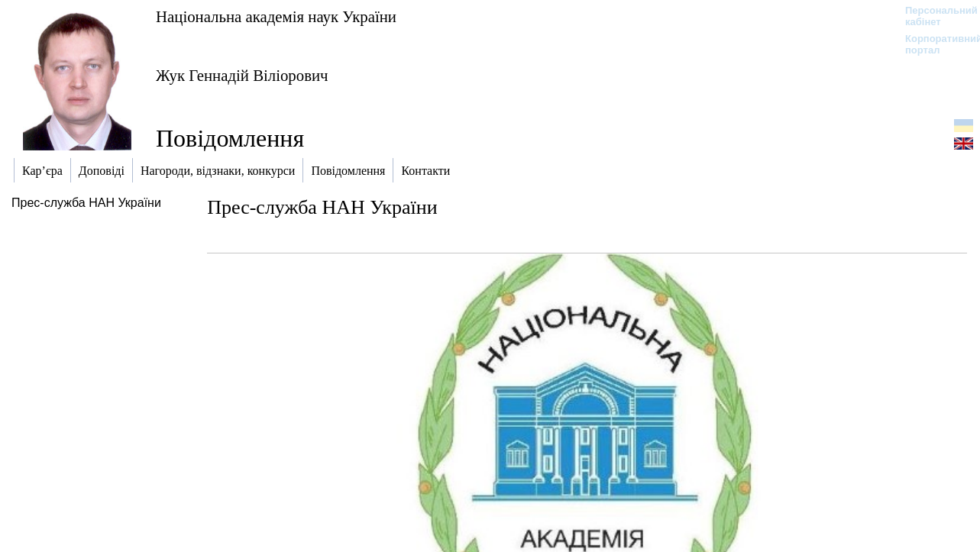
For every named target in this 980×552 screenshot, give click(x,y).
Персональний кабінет (934, 16)
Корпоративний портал (934, 44)
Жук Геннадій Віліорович (242, 75)
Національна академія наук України (276, 16)
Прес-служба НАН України (86, 203)
